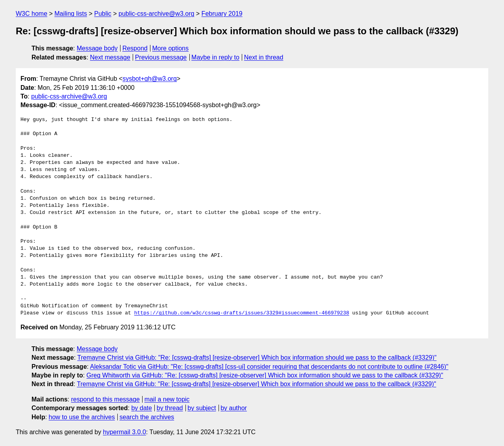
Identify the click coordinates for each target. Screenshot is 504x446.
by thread (170, 408)
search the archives (147, 417)
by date (141, 408)
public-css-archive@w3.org (156, 14)
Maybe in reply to (215, 57)
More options (171, 48)
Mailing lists (71, 14)
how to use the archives (82, 417)
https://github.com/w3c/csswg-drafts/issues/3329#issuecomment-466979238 (242, 313)
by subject (202, 408)
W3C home (31, 14)
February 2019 (222, 14)
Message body (97, 48)
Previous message (161, 57)
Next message (110, 57)
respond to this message (105, 399)
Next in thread (264, 57)
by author (234, 408)
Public (103, 14)
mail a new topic (167, 399)
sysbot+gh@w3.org (150, 79)
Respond (135, 48)
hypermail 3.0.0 (124, 432)
